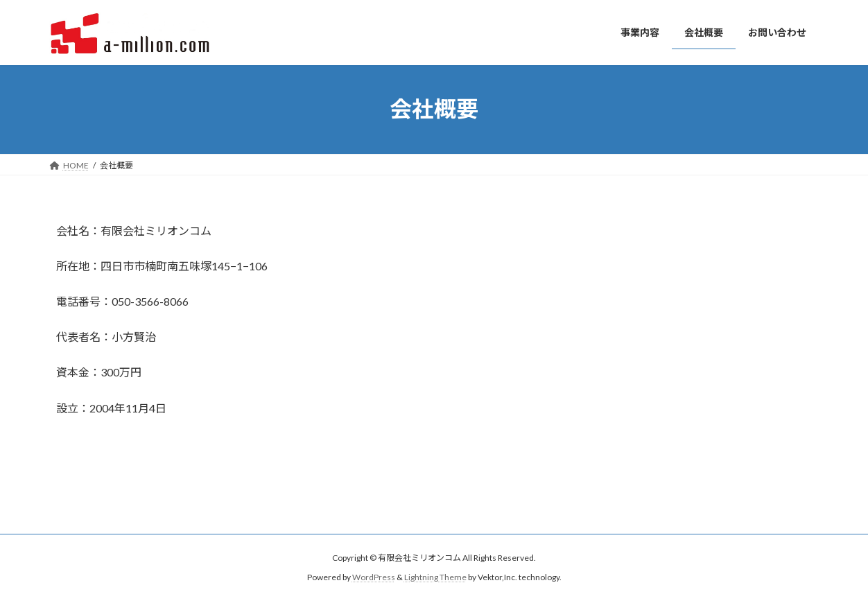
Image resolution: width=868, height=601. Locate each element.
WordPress (374, 577)
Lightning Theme (435, 577)
